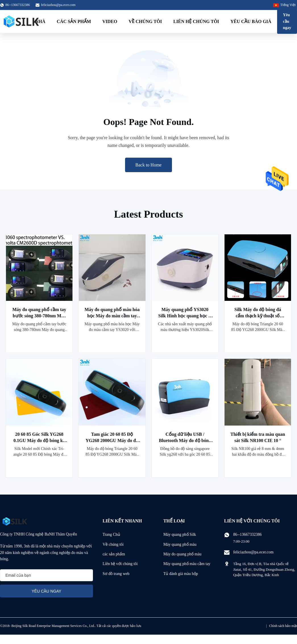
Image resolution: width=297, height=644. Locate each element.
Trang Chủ (111, 534)
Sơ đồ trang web (116, 574)
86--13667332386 (247, 534)
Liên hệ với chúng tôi (120, 564)
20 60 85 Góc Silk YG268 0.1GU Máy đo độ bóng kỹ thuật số (39, 440)
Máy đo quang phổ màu (182, 554)
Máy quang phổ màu (180, 544)
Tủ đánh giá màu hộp (181, 574)
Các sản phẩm (74, 21)
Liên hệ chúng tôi (196, 21)
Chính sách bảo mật (283, 626)
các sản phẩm (114, 554)
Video (110, 21)
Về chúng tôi (145, 21)
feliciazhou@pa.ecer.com (58, 5)
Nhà (40, 21)
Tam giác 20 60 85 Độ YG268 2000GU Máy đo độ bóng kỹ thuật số (112, 440)
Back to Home (148, 165)
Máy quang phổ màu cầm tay (187, 564)
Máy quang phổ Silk (180, 534)
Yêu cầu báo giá (251, 21)
